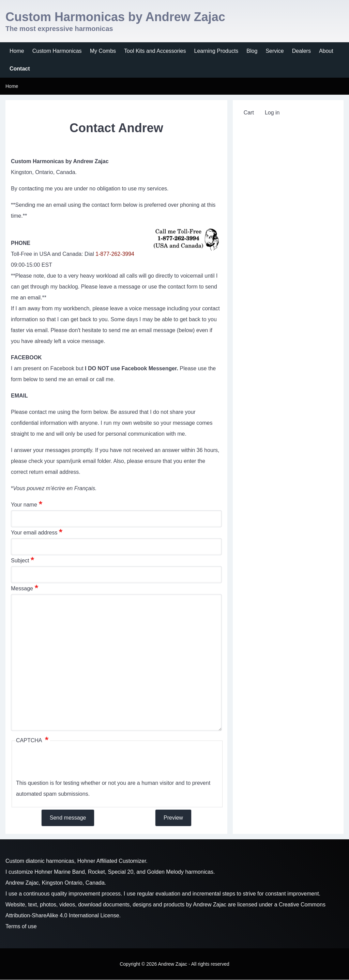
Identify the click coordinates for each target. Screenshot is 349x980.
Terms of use (21, 926)
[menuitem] (17, 51)
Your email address (34, 533)
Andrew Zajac (210, 905)
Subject (20, 561)
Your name (24, 505)
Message (22, 588)
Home (12, 86)
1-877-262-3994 (115, 254)
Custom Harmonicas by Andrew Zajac (115, 17)
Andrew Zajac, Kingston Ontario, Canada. (56, 883)
